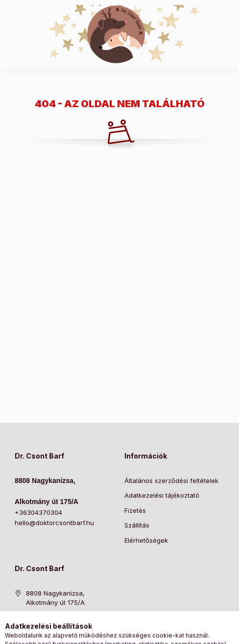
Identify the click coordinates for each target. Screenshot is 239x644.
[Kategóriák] (80, 632)
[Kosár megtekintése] (160, 632)
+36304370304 (38, 512)
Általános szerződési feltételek (171, 481)
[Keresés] (104, 632)
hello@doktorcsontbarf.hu (54, 523)
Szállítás (137, 525)
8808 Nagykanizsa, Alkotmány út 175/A (55, 598)
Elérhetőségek (146, 540)
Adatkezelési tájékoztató (162, 495)
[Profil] (129, 632)
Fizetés (135, 510)
